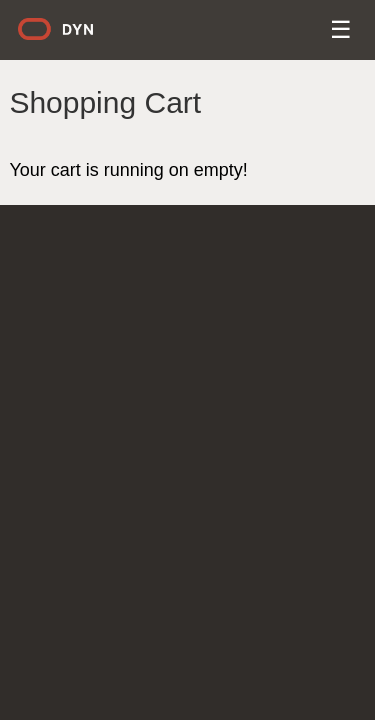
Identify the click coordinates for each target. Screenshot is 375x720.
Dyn (68, 36)
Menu (342, 32)
